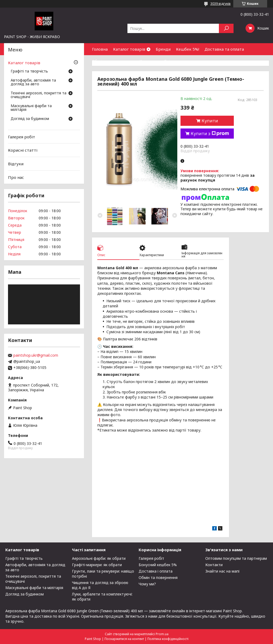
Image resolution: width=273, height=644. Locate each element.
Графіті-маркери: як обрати (97, 565)
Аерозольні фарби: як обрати (99, 558)
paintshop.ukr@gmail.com (36, 355)
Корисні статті (23, 150)
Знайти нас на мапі (222, 571)
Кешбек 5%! (188, 49)
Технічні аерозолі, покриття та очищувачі (39, 95)
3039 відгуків (220, 4)
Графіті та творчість (29, 71)
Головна (100, 49)
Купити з (210, 134)
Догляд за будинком (30, 119)
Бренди (163, 49)
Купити (210, 121)
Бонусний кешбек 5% (158, 565)
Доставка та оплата (224, 49)
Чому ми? (147, 584)
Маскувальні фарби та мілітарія (31, 108)
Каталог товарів (129, 49)
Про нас (16, 177)
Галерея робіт (22, 137)
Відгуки (16, 164)
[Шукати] (226, 28)
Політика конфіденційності (168, 639)
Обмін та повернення (113, 61)
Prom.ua (162, 634)
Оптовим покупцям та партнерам (236, 558)
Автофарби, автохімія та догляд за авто (33, 82)
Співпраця (174, 61)
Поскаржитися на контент (124, 639)
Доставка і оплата (156, 571)
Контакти (149, 61)
